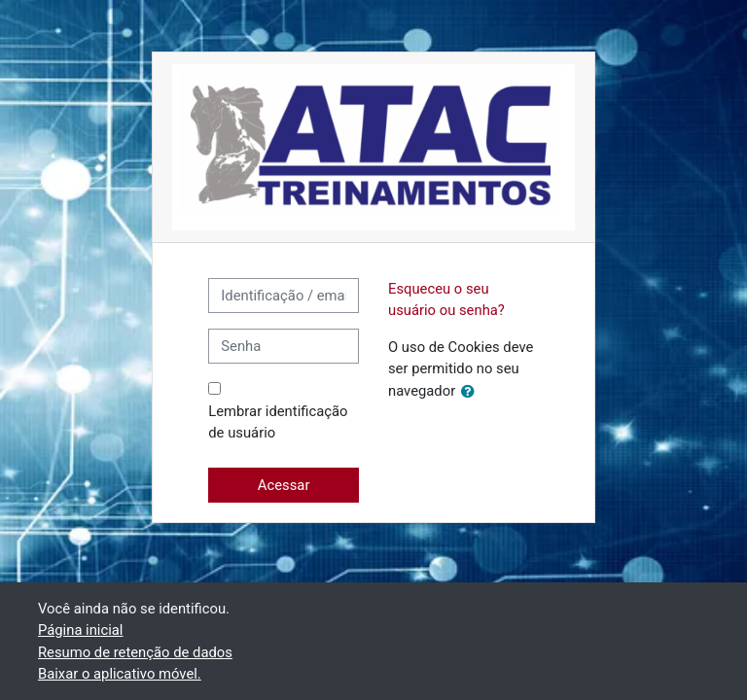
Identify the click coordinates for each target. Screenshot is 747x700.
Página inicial (80, 630)
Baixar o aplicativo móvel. (120, 674)
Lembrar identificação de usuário (278, 422)
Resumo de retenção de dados (135, 652)
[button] (472, 392)
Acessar (284, 485)
